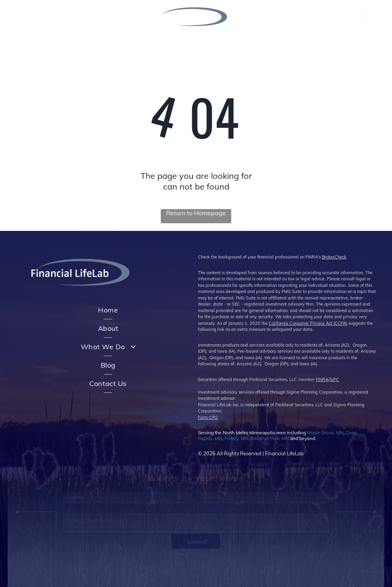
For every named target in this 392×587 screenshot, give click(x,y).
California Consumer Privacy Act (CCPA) (308, 323)
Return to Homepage (196, 213)
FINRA (322, 379)
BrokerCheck (334, 257)
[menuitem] (108, 310)
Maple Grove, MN (325, 432)
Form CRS (208, 417)
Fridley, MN (236, 438)
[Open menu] (364, 17)
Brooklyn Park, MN (270, 438)
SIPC (334, 379)
